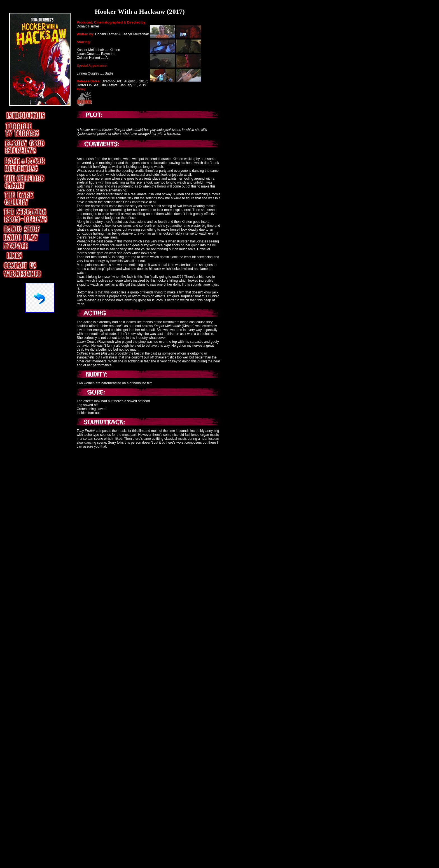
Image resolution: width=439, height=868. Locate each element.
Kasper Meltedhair (135, 34)
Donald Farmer (88, 26)
